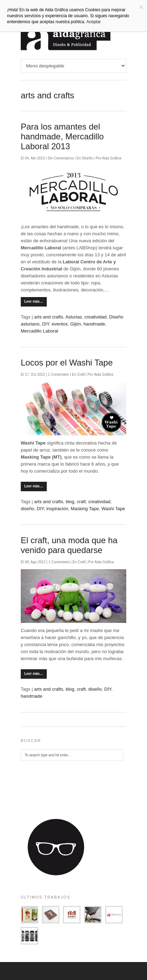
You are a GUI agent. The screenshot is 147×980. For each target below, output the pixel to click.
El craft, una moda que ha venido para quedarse (69, 545)
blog (70, 502)
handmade (94, 324)
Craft (81, 374)
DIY (46, 324)
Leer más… (34, 301)
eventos (60, 324)
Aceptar (94, 22)
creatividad (95, 317)
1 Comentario (59, 374)
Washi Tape (113, 509)
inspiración (57, 509)
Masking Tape (85, 509)
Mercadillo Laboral (39, 331)
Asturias (74, 317)
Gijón (76, 324)
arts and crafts (49, 317)
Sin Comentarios (61, 158)
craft (81, 502)
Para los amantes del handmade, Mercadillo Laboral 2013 (62, 136)
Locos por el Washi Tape (67, 363)
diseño (27, 509)
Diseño (87, 158)
